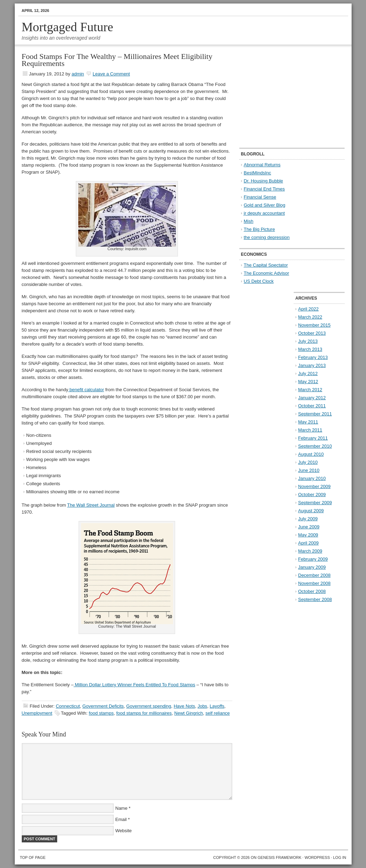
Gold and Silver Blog (265, 205)
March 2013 (310, 349)
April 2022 (309, 309)
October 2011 (312, 406)
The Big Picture (259, 229)
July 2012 (308, 373)
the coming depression (267, 237)
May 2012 (308, 382)
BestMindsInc (258, 173)
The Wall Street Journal (91, 505)
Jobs (202, 706)
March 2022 (310, 317)
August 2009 (311, 511)
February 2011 (313, 438)
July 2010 (308, 462)
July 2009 (308, 519)
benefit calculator (86, 390)
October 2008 (312, 591)
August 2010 (311, 454)
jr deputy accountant (264, 213)
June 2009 (309, 527)
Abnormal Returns (262, 165)
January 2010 (312, 478)
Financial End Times (264, 189)
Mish (249, 221)
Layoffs (217, 706)
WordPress (317, 857)
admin (78, 74)
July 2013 (308, 341)
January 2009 (312, 567)
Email (121, 819)
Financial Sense (260, 197)
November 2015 (315, 325)
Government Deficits (103, 706)
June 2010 (309, 470)
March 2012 (310, 390)
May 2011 (308, 422)
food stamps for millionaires (144, 713)
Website (124, 831)
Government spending (149, 706)
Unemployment (37, 713)
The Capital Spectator (266, 265)
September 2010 (315, 446)
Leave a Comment (111, 74)
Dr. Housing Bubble (264, 181)
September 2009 (315, 503)
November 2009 (315, 486)
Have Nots (184, 706)
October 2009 (312, 495)
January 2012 (312, 398)
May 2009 (308, 535)
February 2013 (313, 357)
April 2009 (309, 543)
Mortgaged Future (68, 27)
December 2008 (315, 575)
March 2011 (310, 430)
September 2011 (315, 414)
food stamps (101, 713)
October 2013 (312, 333)
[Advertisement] (283, 97)
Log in (340, 857)
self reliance (217, 713)
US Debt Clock (259, 281)
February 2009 (313, 559)
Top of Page (33, 857)
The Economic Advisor (267, 273)
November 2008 (315, 583)
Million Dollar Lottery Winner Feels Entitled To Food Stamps (135, 685)
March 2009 (310, 551)
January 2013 (312, 365)
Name (122, 808)
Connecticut (68, 706)
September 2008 (315, 599)
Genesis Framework (280, 857)
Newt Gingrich (189, 713)
